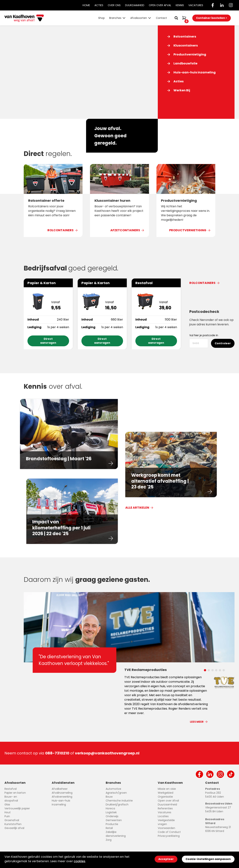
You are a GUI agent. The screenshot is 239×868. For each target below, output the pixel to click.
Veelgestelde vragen (166, 822)
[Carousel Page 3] (212, 669)
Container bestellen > (212, 18)
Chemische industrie (119, 801)
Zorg (109, 840)
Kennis (180, 5)
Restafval (11, 789)
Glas (7, 804)
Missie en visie (167, 789)
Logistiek (111, 812)
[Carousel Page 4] (216, 669)
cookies (80, 861)
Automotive (113, 789)
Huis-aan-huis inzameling (61, 803)
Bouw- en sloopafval (11, 799)
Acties (99, 5)
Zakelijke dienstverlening (116, 834)
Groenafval (12, 820)
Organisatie (165, 797)
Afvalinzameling (62, 793)
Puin (7, 816)
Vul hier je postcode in (204, 335)
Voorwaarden (166, 828)
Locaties (163, 816)
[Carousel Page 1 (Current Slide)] (205, 669)
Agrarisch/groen (116, 793)
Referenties (165, 808)
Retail (109, 828)
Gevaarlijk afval (14, 828)
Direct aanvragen (48, 341)
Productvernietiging (190, 230)
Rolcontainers (63, 230)
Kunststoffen (13, 824)
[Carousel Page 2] (209, 669)
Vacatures (196, 5)
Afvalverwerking (62, 797)
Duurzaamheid (135, 5)
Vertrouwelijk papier (17, 808)
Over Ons (114, 5)
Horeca (110, 808)
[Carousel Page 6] (224, 669)
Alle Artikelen (139, 508)
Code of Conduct (169, 832)
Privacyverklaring (169, 836)
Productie (112, 824)
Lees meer (199, 722)
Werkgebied (166, 793)
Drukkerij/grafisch (117, 804)
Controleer (223, 343)
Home (86, 5)
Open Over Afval (160, 5)
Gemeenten (114, 820)
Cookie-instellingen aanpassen (208, 859)
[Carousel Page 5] (220, 669)
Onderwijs (112, 816)
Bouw (109, 797)
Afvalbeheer (60, 789)
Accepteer (166, 859)
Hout (8, 812)
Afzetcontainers (127, 230)
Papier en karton (15, 793)
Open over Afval (168, 801)
